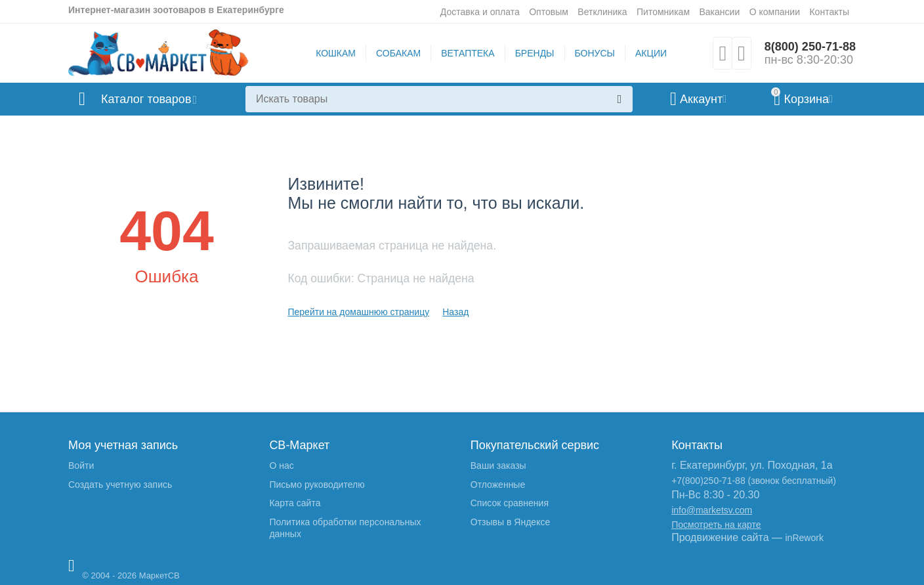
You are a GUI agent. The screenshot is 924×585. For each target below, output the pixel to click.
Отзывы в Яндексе (510, 522)
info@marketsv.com (712, 510)
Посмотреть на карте (716, 525)
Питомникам (663, 12)
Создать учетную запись (120, 485)
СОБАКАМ (398, 53)
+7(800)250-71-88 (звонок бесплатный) (754, 481)
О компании (775, 12)
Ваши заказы (498, 466)
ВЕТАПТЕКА (468, 53)
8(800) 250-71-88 (810, 47)
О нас (281, 466)
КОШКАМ (336, 53)
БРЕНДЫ (535, 53)
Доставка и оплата (480, 12)
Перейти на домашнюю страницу (358, 312)
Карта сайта (295, 503)
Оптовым (549, 12)
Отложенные (498, 485)
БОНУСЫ (595, 53)
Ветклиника (602, 12)
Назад (455, 312)
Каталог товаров (146, 99)
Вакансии (719, 12)
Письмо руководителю (317, 485)
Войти (81, 466)
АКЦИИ (651, 53)
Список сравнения (510, 503)
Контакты (829, 12)
